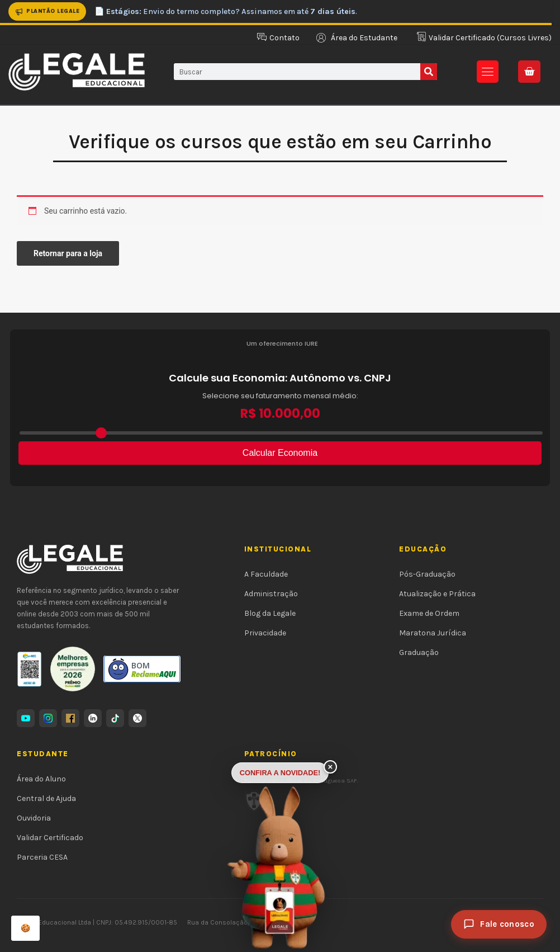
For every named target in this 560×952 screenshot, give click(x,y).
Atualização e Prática (437, 594)
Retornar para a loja (68, 253)
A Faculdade (266, 574)
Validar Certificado (50, 838)
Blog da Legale (270, 613)
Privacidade (265, 633)
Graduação (419, 652)
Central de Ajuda (46, 798)
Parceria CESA (42, 857)
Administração (271, 594)
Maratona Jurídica (433, 633)
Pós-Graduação (427, 574)
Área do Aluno (41, 779)
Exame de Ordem (429, 613)
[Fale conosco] (499, 924)
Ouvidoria (34, 818)
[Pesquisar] (429, 72)
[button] (488, 72)
